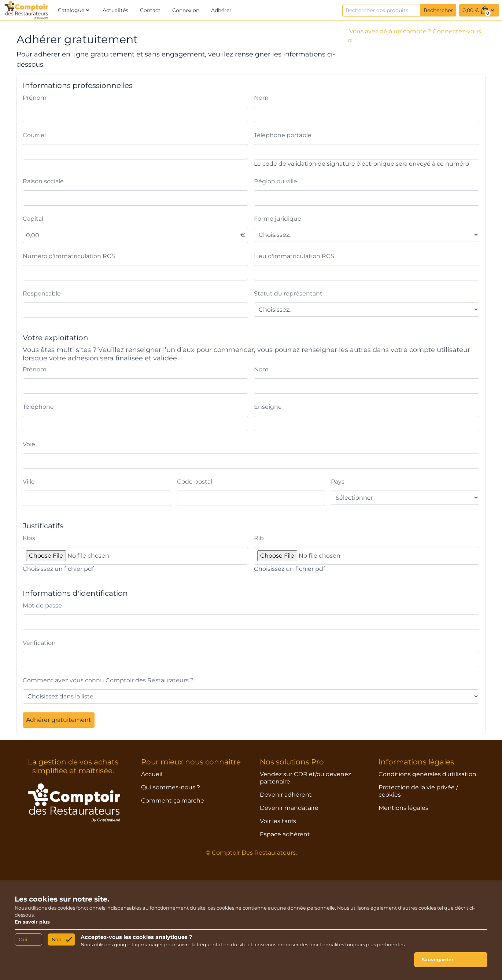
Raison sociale (43, 181)
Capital (33, 219)
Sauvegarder (438, 960)
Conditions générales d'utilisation (427, 774)
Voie (29, 444)
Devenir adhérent (286, 795)
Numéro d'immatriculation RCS (69, 256)
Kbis (29, 538)
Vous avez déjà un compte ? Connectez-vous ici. (414, 36)
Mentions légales (403, 808)
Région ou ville (276, 181)
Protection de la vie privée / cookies (418, 791)
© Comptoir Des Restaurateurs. (251, 853)
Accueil (152, 774)
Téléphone (38, 407)
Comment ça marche (173, 801)
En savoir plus (32, 922)
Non (57, 939)
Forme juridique (278, 219)
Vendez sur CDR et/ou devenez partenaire (305, 778)
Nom (261, 98)
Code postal (195, 482)
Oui (23, 939)
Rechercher (438, 10)
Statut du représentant (288, 293)
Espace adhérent (285, 834)
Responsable (42, 293)
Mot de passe (42, 605)
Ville (29, 482)
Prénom (35, 98)
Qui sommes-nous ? (171, 787)
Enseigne (268, 407)
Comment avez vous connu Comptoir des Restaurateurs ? (108, 680)
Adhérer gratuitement (59, 720)
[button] (74, 10)
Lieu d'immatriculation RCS (294, 256)
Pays (338, 482)
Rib (259, 538)
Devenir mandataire (289, 808)
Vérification (39, 643)
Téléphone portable (283, 135)
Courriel (34, 135)
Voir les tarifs (278, 821)
